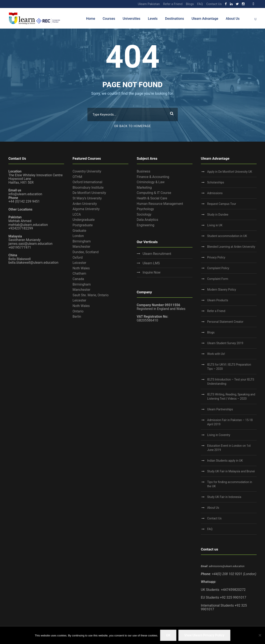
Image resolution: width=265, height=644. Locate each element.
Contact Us (214, 4)
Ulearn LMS (151, 263)
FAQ (200, 4)
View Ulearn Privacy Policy (204, 635)
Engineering (146, 225)
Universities (132, 19)
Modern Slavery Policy (222, 290)
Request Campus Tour (222, 204)
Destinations (175, 19)
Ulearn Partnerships (220, 409)
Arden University (85, 204)
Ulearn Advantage (205, 19)
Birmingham (82, 241)
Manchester (81, 247)
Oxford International (87, 182)
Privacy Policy (216, 257)
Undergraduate (84, 220)
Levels (153, 19)
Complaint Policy (218, 268)
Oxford (78, 257)
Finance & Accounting (153, 177)
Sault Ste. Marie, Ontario (90, 295)
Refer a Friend (173, 4)
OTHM (77, 177)
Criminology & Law (151, 182)
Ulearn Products (218, 300)
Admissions (215, 193)
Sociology (144, 214)
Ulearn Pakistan (149, 4)
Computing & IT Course (154, 193)
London (78, 236)
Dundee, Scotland (86, 252)
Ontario (78, 311)
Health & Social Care (152, 198)
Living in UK (215, 225)
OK (168, 635)
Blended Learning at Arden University (231, 247)
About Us (233, 19)
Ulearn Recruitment (157, 254)
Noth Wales (81, 268)
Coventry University (87, 171)
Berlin (77, 317)
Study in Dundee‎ (218, 215)
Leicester (79, 263)
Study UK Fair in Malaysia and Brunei (231, 471)
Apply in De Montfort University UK (230, 172)
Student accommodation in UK (227, 236)
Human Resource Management (160, 204)
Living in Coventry (219, 435)
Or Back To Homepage (132, 126)
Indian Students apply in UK (225, 461)
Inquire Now (152, 273)
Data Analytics (148, 220)
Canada (78, 279)
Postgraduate (83, 225)
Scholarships (216, 182)
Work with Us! (216, 354)
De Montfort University (89, 193)
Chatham (79, 273)
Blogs (190, 4)
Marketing (144, 188)
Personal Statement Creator (225, 322)
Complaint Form (218, 279)
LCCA (77, 214)
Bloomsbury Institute (88, 188)
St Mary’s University (87, 198)
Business (144, 171)
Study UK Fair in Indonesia (224, 497)
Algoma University (86, 209)
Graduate (79, 231)
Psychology (145, 209)
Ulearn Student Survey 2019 (225, 343)
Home (91, 19)
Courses (109, 19)
